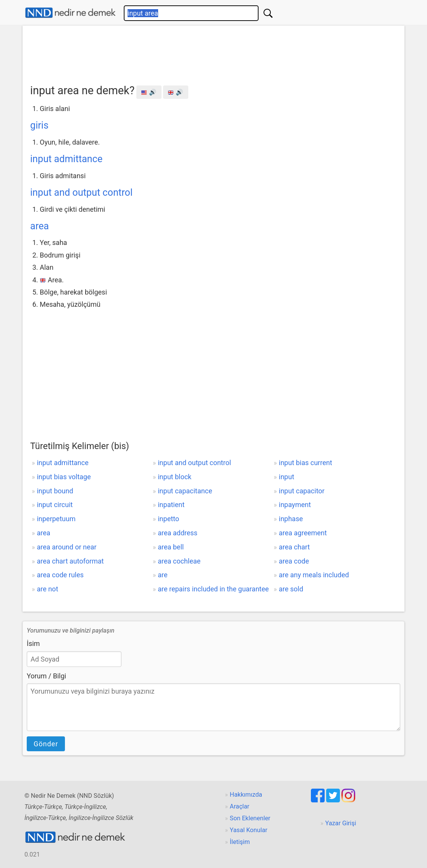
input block (175, 477)
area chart (294, 547)
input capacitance (185, 491)
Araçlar (240, 806)
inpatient (171, 505)
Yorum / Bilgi (46, 676)
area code (294, 561)
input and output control (81, 192)
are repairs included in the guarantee (213, 589)
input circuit (55, 505)
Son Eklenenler (250, 818)
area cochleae (179, 561)
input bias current (305, 463)
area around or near (66, 547)
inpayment (295, 505)
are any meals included (314, 575)
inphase (291, 519)
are (163, 575)
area (40, 226)
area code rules (60, 575)
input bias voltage (64, 477)
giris (39, 125)
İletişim (240, 842)
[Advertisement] (213, 52)
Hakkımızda (246, 795)
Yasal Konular (249, 830)
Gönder (46, 744)
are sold (291, 589)
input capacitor (302, 491)
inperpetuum (56, 519)
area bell (171, 547)
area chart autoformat (70, 561)
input (286, 477)
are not (47, 589)
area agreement (303, 533)
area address (178, 533)
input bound (55, 491)
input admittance (66, 159)
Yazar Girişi (341, 823)
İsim (33, 643)
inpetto (168, 519)
